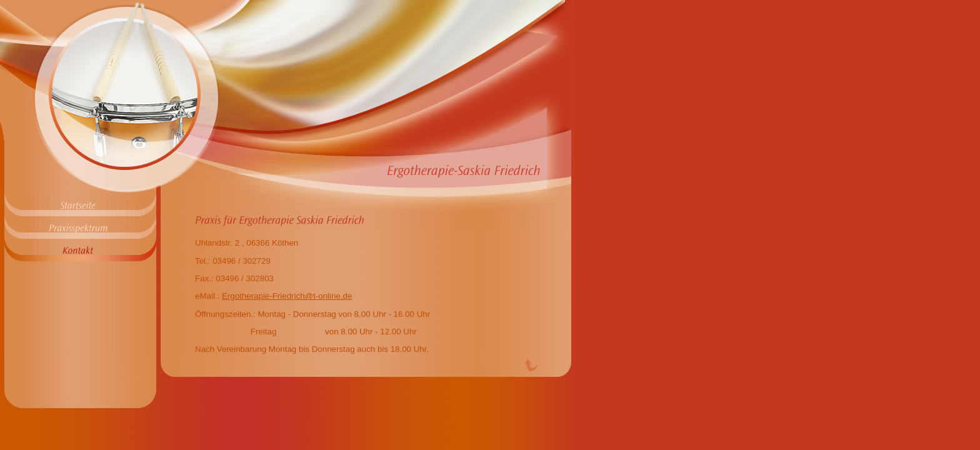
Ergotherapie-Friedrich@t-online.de (287, 296)
